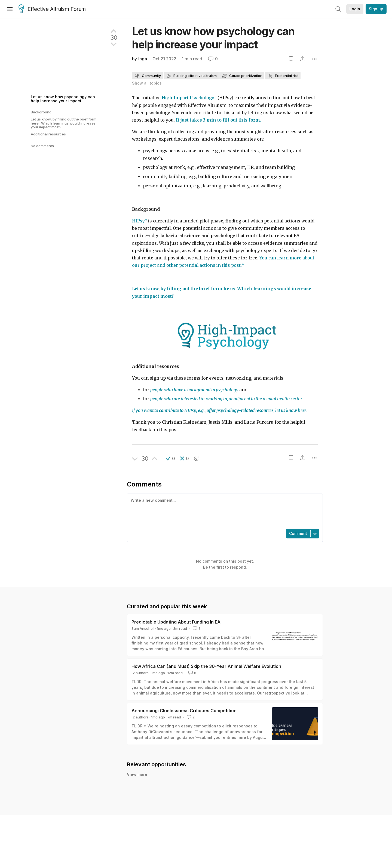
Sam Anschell (143, 628)
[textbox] (224, 511)
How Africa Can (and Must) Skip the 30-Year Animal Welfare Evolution (206, 666)
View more (137, 774)
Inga (143, 59)
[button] (171, 458)
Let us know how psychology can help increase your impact (63, 99)
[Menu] (10, 9)
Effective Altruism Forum (52, 9)
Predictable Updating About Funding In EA (176, 622)
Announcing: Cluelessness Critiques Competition (184, 711)
